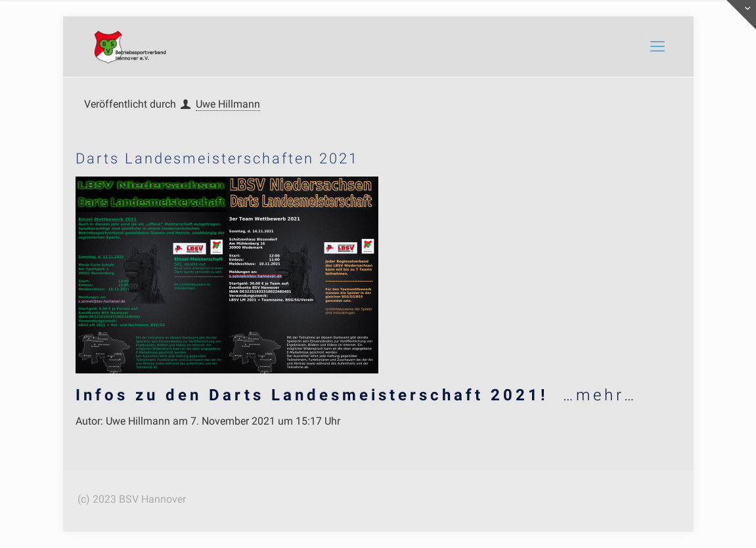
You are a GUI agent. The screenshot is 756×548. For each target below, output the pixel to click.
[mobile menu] (657, 47)
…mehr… (356, 395)
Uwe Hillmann (228, 104)
